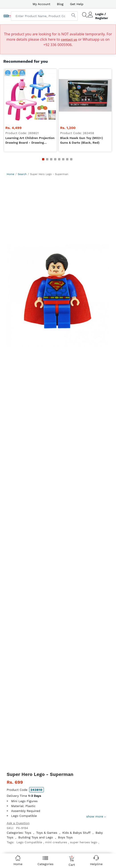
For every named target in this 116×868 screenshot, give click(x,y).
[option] (58, 295)
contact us (69, 39)
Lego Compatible (29, 842)
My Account (41, 4)
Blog (60, 4)
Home (10, 174)
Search (22, 174)
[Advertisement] (58, 210)
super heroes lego (83, 842)
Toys (28, 833)
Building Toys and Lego (36, 837)
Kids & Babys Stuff (76, 833)
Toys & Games (47, 833)
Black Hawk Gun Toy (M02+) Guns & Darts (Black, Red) (81, 140)
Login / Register (102, 16)
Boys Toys (65, 837)
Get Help (77, 4)
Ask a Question (18, 823)
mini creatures (56, 842)
